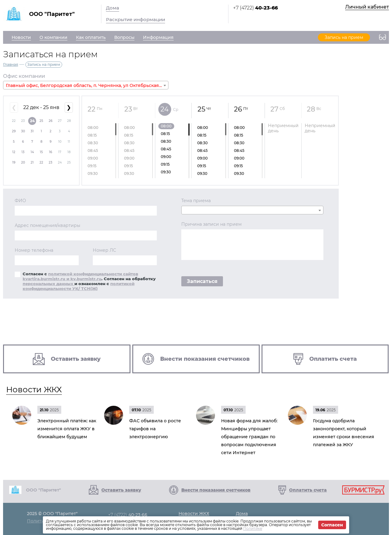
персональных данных (49, 284)
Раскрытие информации (136, 19)
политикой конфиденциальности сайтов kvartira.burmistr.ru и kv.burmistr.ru (80, 276)
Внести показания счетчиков (216, 490)
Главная (11, 64)
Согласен (332, 525)
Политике (253, 528)
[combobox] (86, 85)
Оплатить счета (308, 490)
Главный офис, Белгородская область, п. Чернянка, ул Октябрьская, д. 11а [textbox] (87, 85)
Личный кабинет (367, 7)
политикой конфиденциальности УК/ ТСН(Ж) (79, 286)
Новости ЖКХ (34, 390)
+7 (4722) (255, 8)
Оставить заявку (121, 490)
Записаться (202, 281)
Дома (113, 8)
